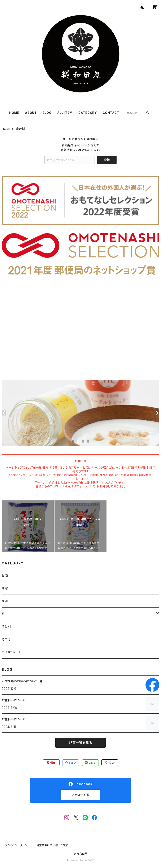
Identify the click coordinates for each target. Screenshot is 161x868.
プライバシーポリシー (17, 845)
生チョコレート (11, 652)
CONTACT (111, 113)
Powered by (80, 860)
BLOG (47, 113)
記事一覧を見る (80, 743)
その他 (6, 639)
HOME (14, 113)
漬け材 (6, 626)
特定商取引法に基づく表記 (52, 845)
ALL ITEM (65, 113)
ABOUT (31, 113)
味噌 (5, 588)
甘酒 (5, 575)
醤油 (5, 601)
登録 (107, 160)
